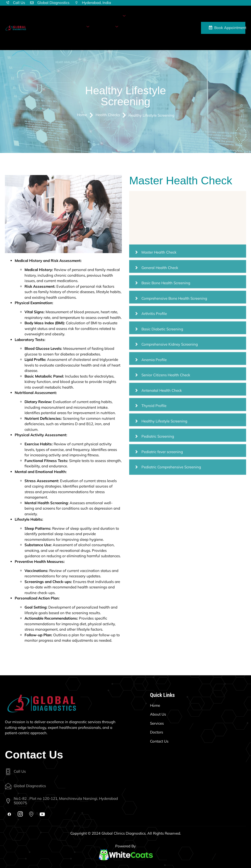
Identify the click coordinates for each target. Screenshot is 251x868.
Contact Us (66, 37)
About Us (82, 16)
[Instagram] (20, 813)
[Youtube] (42, 813)
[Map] (31, 813)
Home (62, 16)
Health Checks (75, 27)
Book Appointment (227, 28)
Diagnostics (113, 16)
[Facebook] (9, 814)
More (112, 27)
